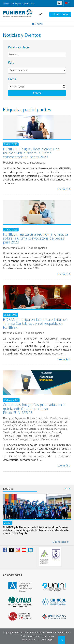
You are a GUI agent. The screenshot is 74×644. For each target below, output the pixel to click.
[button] (67, 3)
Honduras (47, 429)
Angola (9, 418)
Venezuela (52, 439)
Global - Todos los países (20, 163)
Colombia (16, 422)
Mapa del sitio (29, 639)
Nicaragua (35, 432)
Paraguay (8, 436)
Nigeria (46, 432)
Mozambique (20, 432)
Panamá (56, 432)
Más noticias (61, 542)
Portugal (27, 436)
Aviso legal (47, 639)
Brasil (39, 418)
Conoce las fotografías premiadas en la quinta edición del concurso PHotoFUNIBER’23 (34, 409)
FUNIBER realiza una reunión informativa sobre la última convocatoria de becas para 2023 (35, 238)
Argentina (11, 248)
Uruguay (40, 163)
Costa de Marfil (31, 422)
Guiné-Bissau (11, 429)
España (10, 333)
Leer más (63, 189)
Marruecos (60, 429)
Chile (6, 422)
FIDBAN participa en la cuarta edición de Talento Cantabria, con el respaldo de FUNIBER (35, 323)
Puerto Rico (40, 436)
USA (42, 439)
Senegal (23, 439)
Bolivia (31, 418)
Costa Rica (47, 422)
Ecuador (59, 422)
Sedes (37, 24)
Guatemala (60, 425)
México (7, 432)
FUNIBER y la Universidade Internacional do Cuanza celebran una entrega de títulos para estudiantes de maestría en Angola (36, 530)
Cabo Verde (50, 418)
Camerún (64, 418)
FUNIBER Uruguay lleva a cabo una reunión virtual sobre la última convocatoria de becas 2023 (31, 153)
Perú (18, 436)
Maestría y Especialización (19, 3)
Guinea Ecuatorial (30, 429)
